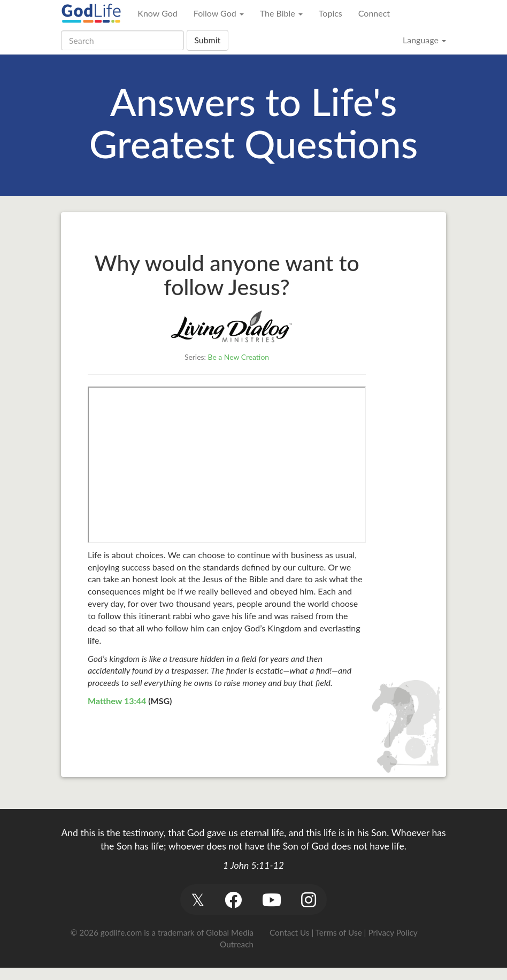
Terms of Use (339, 932)
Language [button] (424, 40)
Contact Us (289, 932)
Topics (331, 13)
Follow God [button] (219, 13)
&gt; (227, 465)
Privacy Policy (393, 932)
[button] (198, 900)
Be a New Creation (239, 357)
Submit (207, 40)
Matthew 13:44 (117, 701)
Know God (157, 13)
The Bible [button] (281, 13)
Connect (374, 13)
